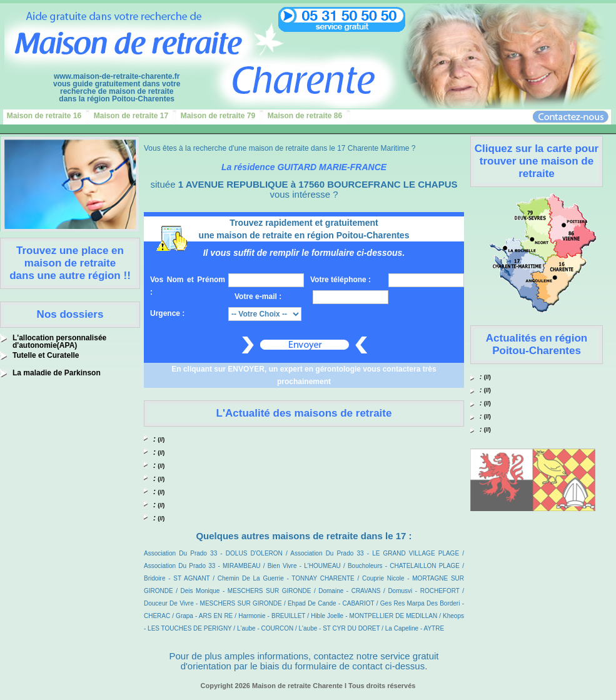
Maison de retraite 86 (305, 116)
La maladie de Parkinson (57, 373)
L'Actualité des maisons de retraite (304, 413)
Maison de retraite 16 (44, 116)
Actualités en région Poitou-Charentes (537, 344)
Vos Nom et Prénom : (188, 286)
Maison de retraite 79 (218, 116)
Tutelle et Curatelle (46, 355)
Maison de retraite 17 (131, 116)
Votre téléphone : (341, 280)
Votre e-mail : (258, 297)
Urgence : (167, 313)
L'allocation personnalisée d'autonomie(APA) (59, 342)
